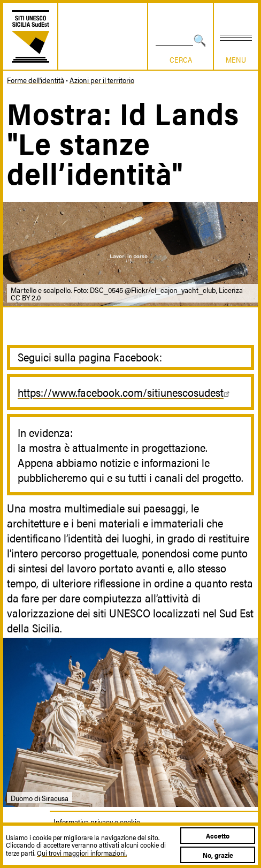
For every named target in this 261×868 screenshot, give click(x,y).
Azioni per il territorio (102, 80)
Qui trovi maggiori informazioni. (82, 853)
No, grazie (218, 855)
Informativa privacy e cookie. (97, 821)
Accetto (218, 836)
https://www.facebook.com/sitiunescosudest (125, 392)
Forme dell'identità (36, 80)
